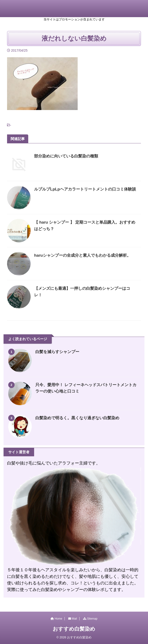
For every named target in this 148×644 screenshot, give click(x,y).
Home (56, 619)
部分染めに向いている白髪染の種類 (68, 156)
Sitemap (90, 619)
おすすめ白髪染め (74, 629)
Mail (73, 619)
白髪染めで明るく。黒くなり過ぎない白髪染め (80, 418)
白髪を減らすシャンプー (59, 352)
